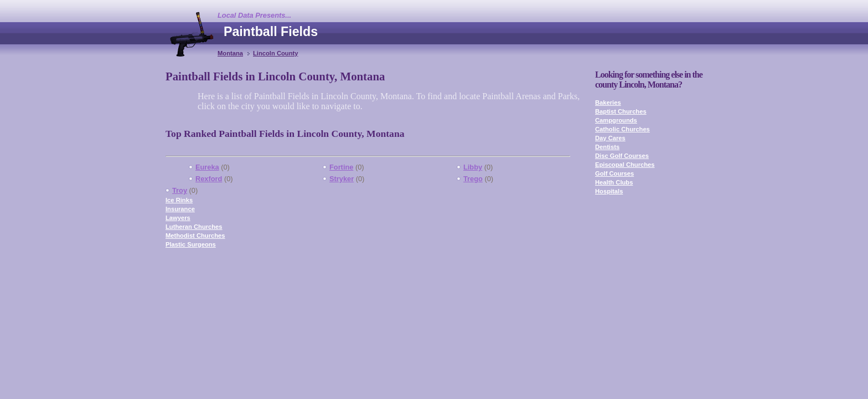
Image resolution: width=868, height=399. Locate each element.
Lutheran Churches (194, 227)
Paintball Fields (271, 32)
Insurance (180, 209)
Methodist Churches (195, 236)
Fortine (341, 167)
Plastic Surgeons (191, 244)
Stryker (342, 179)
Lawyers (178, 218)
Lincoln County (275, 53)
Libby (473, 167)
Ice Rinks (179, 200)
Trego (473, 179)
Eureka (207, 167)
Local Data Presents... (254, 15)
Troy (180, 190)
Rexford (209, 179)
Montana (230, 53)
